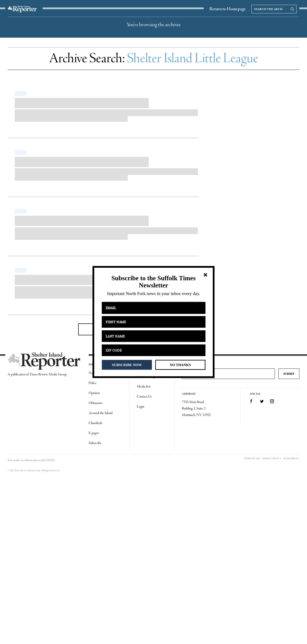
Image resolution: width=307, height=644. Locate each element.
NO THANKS (180, 365)
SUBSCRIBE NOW (127, 365)
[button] (153, 282)
